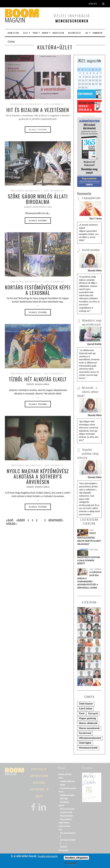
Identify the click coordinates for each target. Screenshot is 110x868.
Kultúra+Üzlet (75, 33)
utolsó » (11, 524)
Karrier (45, 33)
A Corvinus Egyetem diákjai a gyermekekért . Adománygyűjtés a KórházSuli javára (89, 580)
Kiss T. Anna (95, 219)
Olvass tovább (38, 130)
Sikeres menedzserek (89, 728)
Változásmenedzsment (90, 738)
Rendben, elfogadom (76, 858)
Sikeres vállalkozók (88, 723)
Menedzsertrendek (88, 748)
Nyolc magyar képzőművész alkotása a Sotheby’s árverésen (38, 476)
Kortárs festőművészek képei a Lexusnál (38, 290)
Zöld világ (94, 550)
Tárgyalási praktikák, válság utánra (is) (88, 454)
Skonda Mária (95, 271)
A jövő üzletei (86, 709)
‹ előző (20, 520)
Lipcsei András (94, 344)
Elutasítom (71, 864)
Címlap (11, 41)
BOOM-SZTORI (13, 33)
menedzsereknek (72, 21)
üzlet (91, 530)
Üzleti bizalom (86, 704)
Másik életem (58, 33)
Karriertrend (85, 733)
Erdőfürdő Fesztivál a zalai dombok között (89, 560)
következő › (56, 520)
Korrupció (93, 714)
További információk (47, 857)
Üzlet (26, 33)
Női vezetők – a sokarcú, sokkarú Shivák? (88, 392)
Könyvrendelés (85, 94)
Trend (35, 33)
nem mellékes (95, 569)
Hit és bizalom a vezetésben (38, 110)
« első (10, 520)
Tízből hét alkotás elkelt (38, 379)
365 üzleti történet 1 (88, 103)
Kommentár (98, 33)
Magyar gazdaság (87, 718)
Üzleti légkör (85, 743)
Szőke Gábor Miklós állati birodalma (38, 199)
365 (87, 33)
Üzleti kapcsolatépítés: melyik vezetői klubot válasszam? (89, 539)
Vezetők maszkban (91, 250)
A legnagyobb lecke (91, 198)
